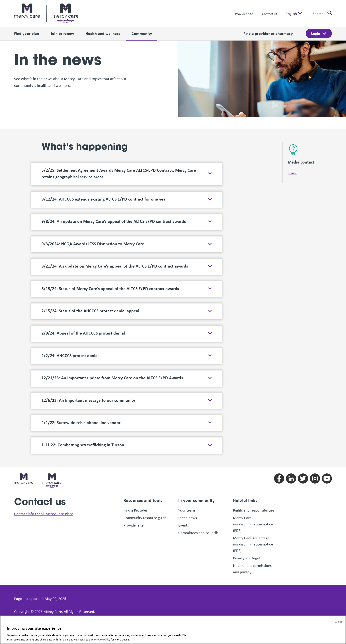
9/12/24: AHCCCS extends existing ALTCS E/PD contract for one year (104, 158)
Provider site (244, 14)
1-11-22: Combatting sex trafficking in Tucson (83, 404)
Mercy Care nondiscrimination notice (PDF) (253, 483)
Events (184, 484)
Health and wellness (103, 33)
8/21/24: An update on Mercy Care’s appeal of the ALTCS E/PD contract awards (115, 225)
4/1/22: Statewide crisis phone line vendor (81, 382)
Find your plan (27, 33)
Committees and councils (198, 492)
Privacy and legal (246, 517)
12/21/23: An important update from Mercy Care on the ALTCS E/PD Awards (112, 337)
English (291, 13)
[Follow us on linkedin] (291, 438)
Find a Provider (135, 470)
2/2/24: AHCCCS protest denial (70, 315)
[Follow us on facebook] (279, 438)
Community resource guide (145, 477)
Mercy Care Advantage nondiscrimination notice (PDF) (253, 504)
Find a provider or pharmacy (268, 33)
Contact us (269, 14)
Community (142, 33)
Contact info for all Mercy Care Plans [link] (44, 473)
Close (339, 622)
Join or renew (62, 33)
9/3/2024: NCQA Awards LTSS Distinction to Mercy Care (93, 203)
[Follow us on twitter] (303, 438)
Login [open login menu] (316, 33)
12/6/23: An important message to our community (88, 360)
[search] (328, 13)
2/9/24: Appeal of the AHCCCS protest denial (83, 293)
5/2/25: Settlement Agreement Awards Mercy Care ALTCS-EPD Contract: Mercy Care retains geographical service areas (119, 133)
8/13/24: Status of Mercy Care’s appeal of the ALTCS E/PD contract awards (110, 248)
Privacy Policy (102, 639)
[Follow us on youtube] (327, 438)
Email (292, 132)
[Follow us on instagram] (315, 438)
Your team (187, 470)
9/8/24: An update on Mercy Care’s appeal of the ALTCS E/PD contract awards (114, 181)
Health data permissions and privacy (252, 528)
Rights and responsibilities (254, 470)
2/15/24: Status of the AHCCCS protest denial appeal (90, 270)
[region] (173, 630)
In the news (188, 477)
